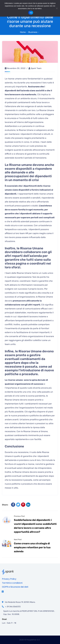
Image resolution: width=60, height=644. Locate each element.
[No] (57, 8)
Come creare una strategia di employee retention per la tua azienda (32, 547)
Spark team (36, 68)
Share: (5, 505)
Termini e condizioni (12, 583)
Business (33, 32)
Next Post (18, 540)
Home (23, 32)
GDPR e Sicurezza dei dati (15, 587)
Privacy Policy (9, 579)
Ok (31, 13)
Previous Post (19, 516)
